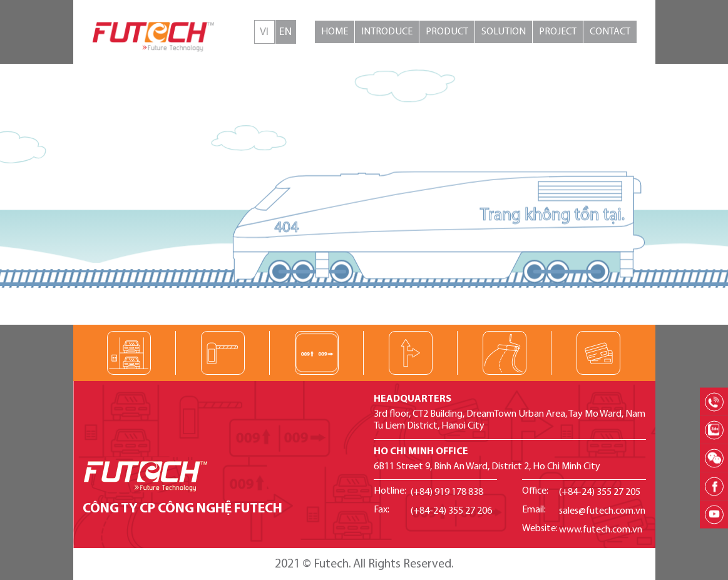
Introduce (387, 32)
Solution (504, 32)
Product (447, 32)
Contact (610, 32)
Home (335, 32)
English (286, 32)
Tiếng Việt (264, 32)
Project (558, 32)
